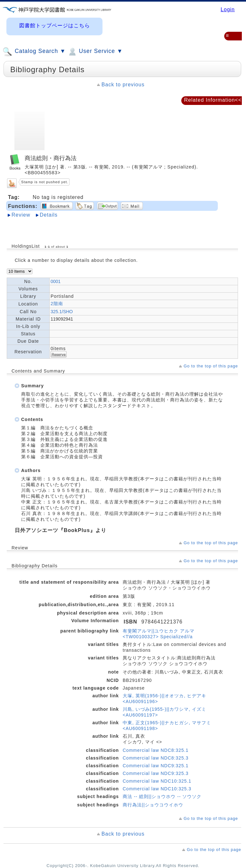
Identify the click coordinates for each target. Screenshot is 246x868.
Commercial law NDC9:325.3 (156, 773)
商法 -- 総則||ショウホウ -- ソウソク (162, 796)
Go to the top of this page (211, 366)
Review (21, 215)
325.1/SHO (62, 312)
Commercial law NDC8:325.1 (156, 750)
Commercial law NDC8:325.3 (156, 758)
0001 (56, 281)
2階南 (57, 304)
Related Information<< (213, 100)
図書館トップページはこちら (55, 26)
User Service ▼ (95, 52)
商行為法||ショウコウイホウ (153, 805)
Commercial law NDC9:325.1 (156, 766)
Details (49, 215)
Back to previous (123, 85)
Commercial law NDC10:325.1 (157, 781)
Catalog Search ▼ (34, 52)
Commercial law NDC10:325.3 (157, 789)
